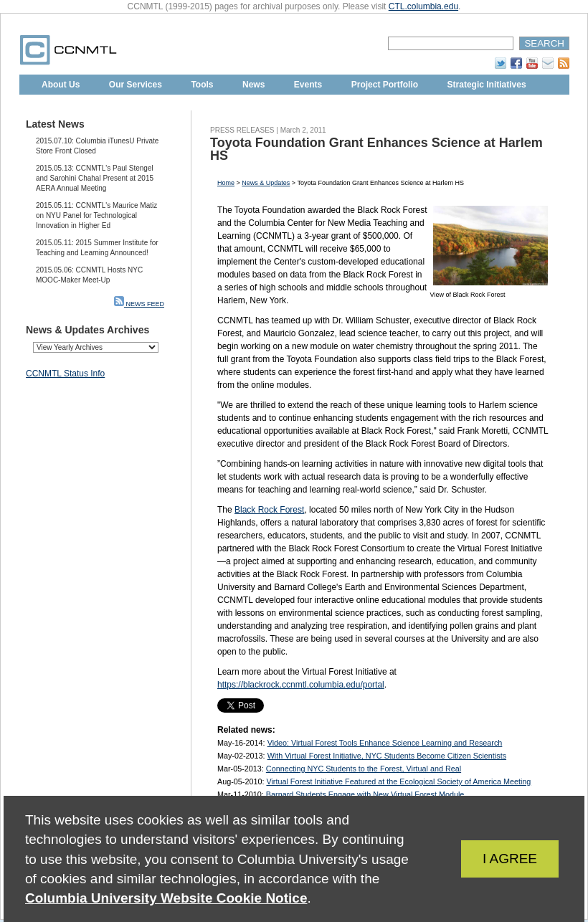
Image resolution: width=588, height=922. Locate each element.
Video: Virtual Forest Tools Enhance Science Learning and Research (385, 743)
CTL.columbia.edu (423, 6)
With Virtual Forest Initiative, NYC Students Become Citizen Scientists (387, 756)
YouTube (532, 63)
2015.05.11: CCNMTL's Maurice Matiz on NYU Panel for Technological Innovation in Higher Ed (96, 215)
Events (308, 85)
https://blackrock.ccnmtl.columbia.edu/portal (301, 685)
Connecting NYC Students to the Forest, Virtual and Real (364, 769)
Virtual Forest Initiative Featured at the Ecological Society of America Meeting (398, 781)
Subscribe (548, 63)
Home (226, 183)
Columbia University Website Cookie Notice (166, 898)
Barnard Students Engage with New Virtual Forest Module (365, 794)
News (253, 85)
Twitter (501, 63)
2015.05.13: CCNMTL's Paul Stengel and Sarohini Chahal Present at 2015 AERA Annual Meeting (95, 178)
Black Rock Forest (269, 510)
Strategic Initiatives (487, 85)
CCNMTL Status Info (65, 374)
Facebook (516, 63)
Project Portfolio (385, 85)
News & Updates (266, 183)
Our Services (136, 85)
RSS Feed (564, 63)
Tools (202, 85)
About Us (61, 85)
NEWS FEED (139, 304)
